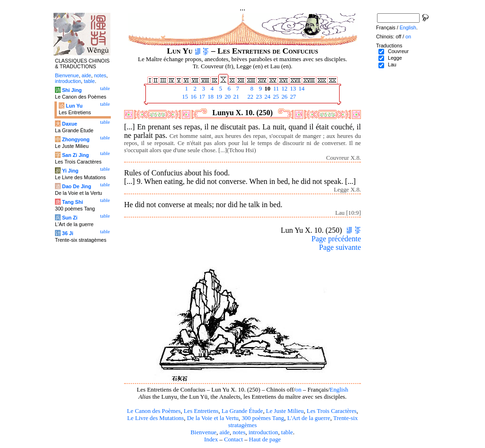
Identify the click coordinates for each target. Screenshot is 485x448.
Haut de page (265, 439)
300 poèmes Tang (263, 418)
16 (193, 97)
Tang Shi (72, 202)
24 (267, 97)
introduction (264, 432)
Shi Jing (72, 90)
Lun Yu (74, 106)
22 (250, 97)
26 (284, 97)
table (287, 432)
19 (218, 97)
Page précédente (336, 239)
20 (227, 97)
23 (258, 97)
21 (235, 97)
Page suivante (340, 247)
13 (292, 89)
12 (284, 89)
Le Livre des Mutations (155, 418)
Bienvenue (203, 432)
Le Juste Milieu (285, 411)
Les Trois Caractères (332, 411)
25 (275, 97)
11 (275, 89)
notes (239, 432)
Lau (392, 64)
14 (301, 89)
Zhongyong (76, 139)
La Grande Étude (242, 411)
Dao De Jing (77, 186)
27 (292, 97)
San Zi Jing (76, 155)
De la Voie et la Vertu (213, 418)
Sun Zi (70, 218)
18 (210, 97)
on (299, 390)
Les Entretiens (201, 411)
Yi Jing (70, 171)
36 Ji (68, 233)
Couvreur (398, 51)
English (339, 390)
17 (201, 97)
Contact (234, 439)
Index (211, 439)
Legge (395, 58)
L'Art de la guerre (309, 418)
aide (224, 432)
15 (184, 97)
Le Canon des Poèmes (154, 411)
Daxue (70, 124)
